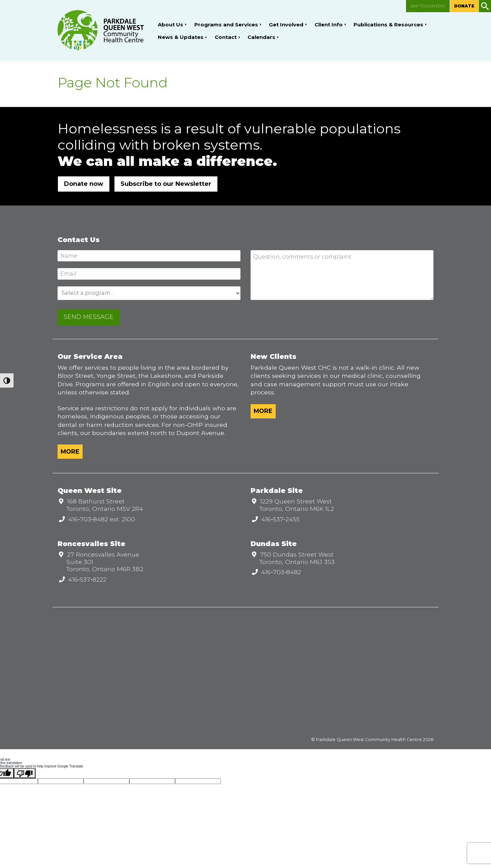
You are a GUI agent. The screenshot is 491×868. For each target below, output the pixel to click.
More (70, 451)
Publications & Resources (388, 25)
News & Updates (181, 37)
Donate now (84, 184)
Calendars (261, 37)
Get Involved (286, 25)
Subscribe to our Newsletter (166, 184)
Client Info (329, 25)
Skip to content (428, 6)
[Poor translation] (25, 773)
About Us (170, 25)
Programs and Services (226, 25)
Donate (464, 6)
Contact (226, 37)
